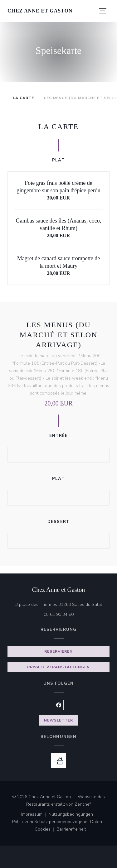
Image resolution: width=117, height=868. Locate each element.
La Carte (23, 98)
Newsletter (59, 720)
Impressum (35, 815)
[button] (103, 11)
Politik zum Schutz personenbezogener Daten (60, 822)
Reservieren (59, 651)
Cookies (46, 830)
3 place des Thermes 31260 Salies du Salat (63, 604)
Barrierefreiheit (71, 830)
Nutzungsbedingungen (74, 815)
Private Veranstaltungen (58, 667)
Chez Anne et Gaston (40, 11)
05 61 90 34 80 (59, 614)
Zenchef (83, 804)
